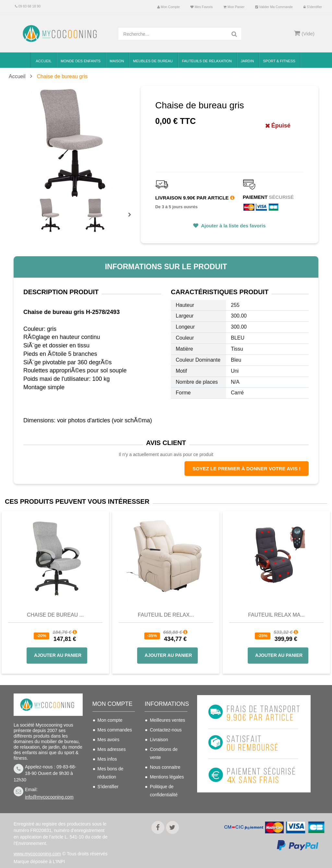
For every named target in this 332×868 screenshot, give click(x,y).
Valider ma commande (274, 7)
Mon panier (234, 7)
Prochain (132, 219)
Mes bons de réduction (111, 773)
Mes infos (107, 759)
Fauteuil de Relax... (166, 615)
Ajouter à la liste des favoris (233, 226)
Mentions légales (167, 777)
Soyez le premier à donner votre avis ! (247, 469)
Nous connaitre (165, 767)
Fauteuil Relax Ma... (276, 615)
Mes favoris (202, 7)
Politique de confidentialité (164, 791)
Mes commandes (115, 730)
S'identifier (313, 7)
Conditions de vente (164, 753)
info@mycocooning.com (49, 797)
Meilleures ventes (167, 720)
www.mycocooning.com (37, 849)
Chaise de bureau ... (55, 615)
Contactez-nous (166, 730)
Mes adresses (112, 749)
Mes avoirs (109, 740)
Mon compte (168, 7)
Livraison (159, 740)
